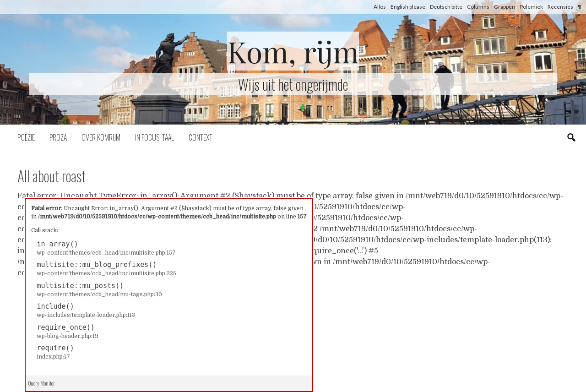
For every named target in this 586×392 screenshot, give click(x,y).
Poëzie (26, 137)
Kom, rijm (293, 51)
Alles (380, 7)
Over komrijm (101, 137)
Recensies (560, 7)
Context (201, 137)
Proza (58, 137)
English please (408, 7)
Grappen (505, 7)
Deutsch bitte (446, 7)
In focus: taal (155, 137)
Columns (478, 7)
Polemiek (531, 7)
